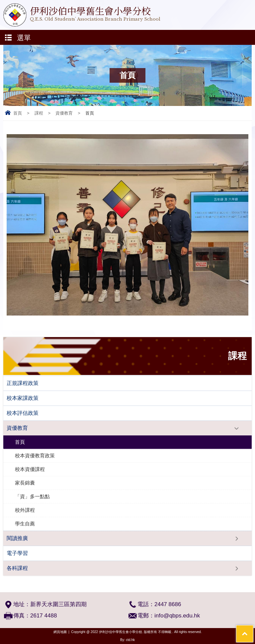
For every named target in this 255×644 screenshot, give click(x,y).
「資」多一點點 (32, 496)
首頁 (18, 113)
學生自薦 (25, 524)
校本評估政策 (23, 413)
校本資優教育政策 (35, 456)
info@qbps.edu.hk (177, 616)
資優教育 (64, 113)
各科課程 (17, 568)
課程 (39, 113)
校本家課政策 (23, 398)
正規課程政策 (23, 383)
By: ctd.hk (127, 640)
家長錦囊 (25, 483)
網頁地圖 (60, 632)
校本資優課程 (30, 469)
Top (253, 629)
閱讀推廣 (17, 538)
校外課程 (25, 510)
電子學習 (17, 553)
